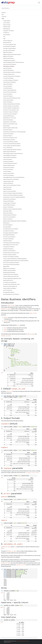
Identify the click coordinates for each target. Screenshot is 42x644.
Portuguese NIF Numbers (9, 247)
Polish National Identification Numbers (12, 243)
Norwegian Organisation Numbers (11, 233)
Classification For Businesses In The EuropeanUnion (14, 132)
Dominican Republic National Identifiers (12, 104)
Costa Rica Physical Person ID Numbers (12, 76)
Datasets (4, 13)
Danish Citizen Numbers (8, 100)
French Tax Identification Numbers (11, 142)
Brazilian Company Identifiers (10, 270)
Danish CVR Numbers (8, 102)
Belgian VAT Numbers (8, 52)
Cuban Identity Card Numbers (10, 82)
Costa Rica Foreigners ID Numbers (11, 80)
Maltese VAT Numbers (8, 213)
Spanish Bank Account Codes (9, 118)
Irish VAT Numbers (7, 171)
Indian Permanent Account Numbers (11, 179)
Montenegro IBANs (7, 211)
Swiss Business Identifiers (9, 66)
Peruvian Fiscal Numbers (8, 239)
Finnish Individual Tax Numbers (10, 288)
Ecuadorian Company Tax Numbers (11, 112)
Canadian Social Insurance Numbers (11, 274)
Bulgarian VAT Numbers (8, 56)
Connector (4, 16)
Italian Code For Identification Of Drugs (12, 185)
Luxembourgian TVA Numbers (10, 203)
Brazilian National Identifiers (9, 272)
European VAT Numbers (8, 134)
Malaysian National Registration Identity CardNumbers (15, 221)
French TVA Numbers (8, 148)
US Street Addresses (8, 41)
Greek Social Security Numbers (10, 157)
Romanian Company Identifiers (10, 255)
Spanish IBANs (6, 126)
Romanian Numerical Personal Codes (11, 253)
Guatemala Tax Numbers (8, 161)
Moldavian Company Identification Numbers (13, 209)
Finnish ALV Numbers (8, 136)
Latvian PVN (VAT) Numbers (9, 205)
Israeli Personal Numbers (9, 175)
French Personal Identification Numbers (12, 144)
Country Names (7, 23)
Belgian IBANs (6, 267)
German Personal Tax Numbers (10, 92)
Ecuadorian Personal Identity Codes (11, 110)
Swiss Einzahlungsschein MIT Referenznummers (14, 62)
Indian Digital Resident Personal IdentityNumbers (14, 177)
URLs (4, 39)
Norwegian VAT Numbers (9, 231)
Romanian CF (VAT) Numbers (9, 251)
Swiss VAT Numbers (8, 68)
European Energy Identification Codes (11, 284)
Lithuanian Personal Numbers (10, 199)
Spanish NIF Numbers (8, 130)
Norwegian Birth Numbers (9, 292)
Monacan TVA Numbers (8, 207)
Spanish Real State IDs (8, 280)
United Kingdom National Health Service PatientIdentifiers (16, 261)
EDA (3, 15)
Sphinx (10, 642)
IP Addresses (6, 33)
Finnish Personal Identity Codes (10, 138)
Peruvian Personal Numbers (9, 237)
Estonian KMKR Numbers (9, 116)
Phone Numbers (7, 35)
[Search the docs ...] (21, 8)
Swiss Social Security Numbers (10, 64)
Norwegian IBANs (7, 227)
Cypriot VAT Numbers (8, 84)
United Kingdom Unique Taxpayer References (13, 154)
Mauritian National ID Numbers (10, 215)
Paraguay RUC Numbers (8, 249)
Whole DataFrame (7, 43)
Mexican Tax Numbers (8, 219)
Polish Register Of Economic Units (11, 245)
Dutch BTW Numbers (8, 225)
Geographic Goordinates (9, 31)
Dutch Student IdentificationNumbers (11, 265)
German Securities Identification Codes (12, 98)
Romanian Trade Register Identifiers (11, 257)
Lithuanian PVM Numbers (9, 201)
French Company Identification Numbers (12, 146)
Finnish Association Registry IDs (10, 286)
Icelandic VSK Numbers (8, 183)
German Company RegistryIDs (10, 90)
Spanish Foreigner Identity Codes (10, 128)
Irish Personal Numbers (8, 169)
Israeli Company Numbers (9, 173)
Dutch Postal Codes (8, 290)
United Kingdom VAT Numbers (10, 156)
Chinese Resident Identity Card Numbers (12, 72)
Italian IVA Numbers (7, 189)
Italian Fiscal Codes (7, 187)
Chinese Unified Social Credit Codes (11, 276)
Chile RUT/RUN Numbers (9, 70)
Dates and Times (7, 25)
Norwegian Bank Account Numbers (11, 229)
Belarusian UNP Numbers (9, 58)
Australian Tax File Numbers (9, 51)
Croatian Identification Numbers (10, 163)
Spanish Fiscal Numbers (8, 120)
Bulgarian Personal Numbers (9, 269)
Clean (3, 19)
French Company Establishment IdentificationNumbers (15, 259)
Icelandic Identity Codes (8, 181)
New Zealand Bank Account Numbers (11, 294)
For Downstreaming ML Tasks (10, 45)
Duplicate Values (7, 27)
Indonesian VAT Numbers (9, 167)
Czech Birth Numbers (8, 88)
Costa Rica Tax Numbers (8, 78)
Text (4, 37)
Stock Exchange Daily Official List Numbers (12, 150)
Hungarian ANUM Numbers (9, 165)
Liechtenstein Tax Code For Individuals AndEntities (14, 197)
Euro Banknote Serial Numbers (10, 282)
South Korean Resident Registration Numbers (13, 195)
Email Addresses (7, 29)
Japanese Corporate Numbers (10, 191)
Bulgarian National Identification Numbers (12, 54)
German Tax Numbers (8, 94)
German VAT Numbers (8, 96)
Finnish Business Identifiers (9, 140)
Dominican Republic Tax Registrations (11, 108)
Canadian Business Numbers (9, 60)
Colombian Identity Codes (9, 74)
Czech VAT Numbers (8, 86)
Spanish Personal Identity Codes (10, 124)
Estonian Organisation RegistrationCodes (12, 278)
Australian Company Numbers (10, 48)
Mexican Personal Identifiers (9, 217)
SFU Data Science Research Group (22, 641)
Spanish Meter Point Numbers (10, 122)
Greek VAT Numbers (8, 159)
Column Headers (7, 21)
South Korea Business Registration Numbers (13, 193)
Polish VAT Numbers (8, 241)
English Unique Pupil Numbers (10, 152)
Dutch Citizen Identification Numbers (11, 263)
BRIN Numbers (6, 223)
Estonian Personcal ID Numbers (10, 114)
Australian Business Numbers (9, 46)
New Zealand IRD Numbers (9, 235)
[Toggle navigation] (39, 3)
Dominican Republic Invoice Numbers (11, 106)
